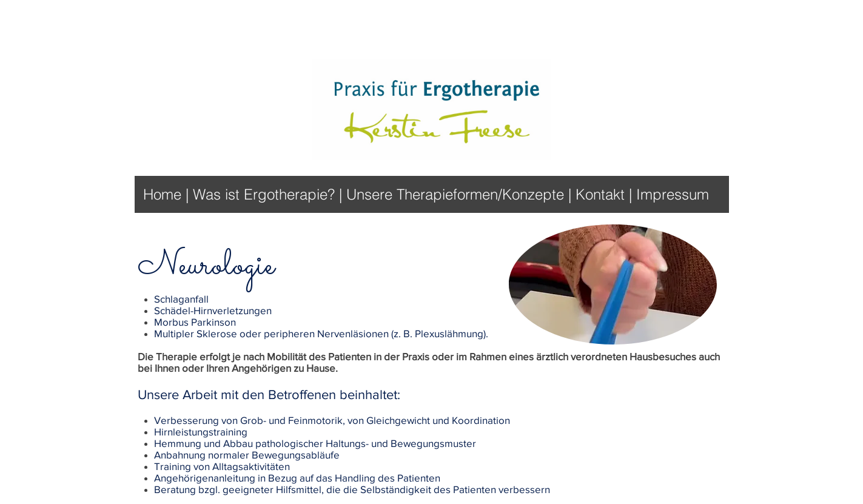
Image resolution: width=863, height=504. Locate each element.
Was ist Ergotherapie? (264, 194)
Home (164, 194)
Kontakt (602, 194)
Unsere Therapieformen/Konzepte (455, 194)
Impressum (673, 194)
